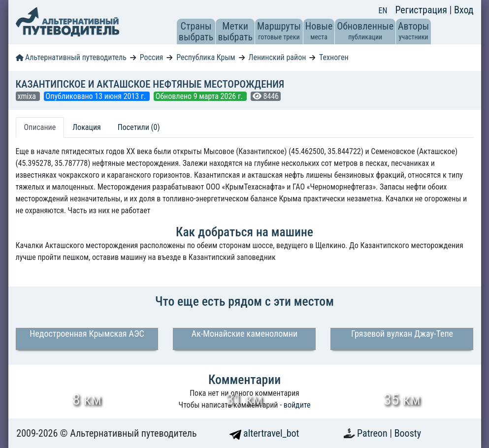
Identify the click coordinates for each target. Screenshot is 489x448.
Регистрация (422, 10)
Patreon (373, 433)
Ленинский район (277, 57)
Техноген (334, 57)
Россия (151, 57)
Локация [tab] (87, 127)
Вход (464, 10)
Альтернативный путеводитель (71, 57)
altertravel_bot (264, 433)
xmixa (28, 96)
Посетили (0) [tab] (139, 127)
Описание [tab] (40, 127)
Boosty (408, 433)
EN (383, 11)
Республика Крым (206, 57)
